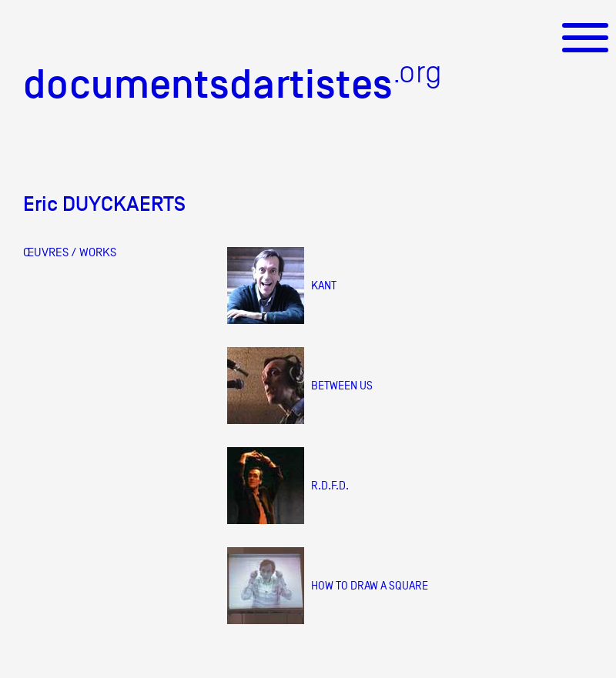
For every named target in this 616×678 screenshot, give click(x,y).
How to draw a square (370, 585)
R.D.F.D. (330, 485)
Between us (342, 385)
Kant (324, 285)
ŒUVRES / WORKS (70, 252)
